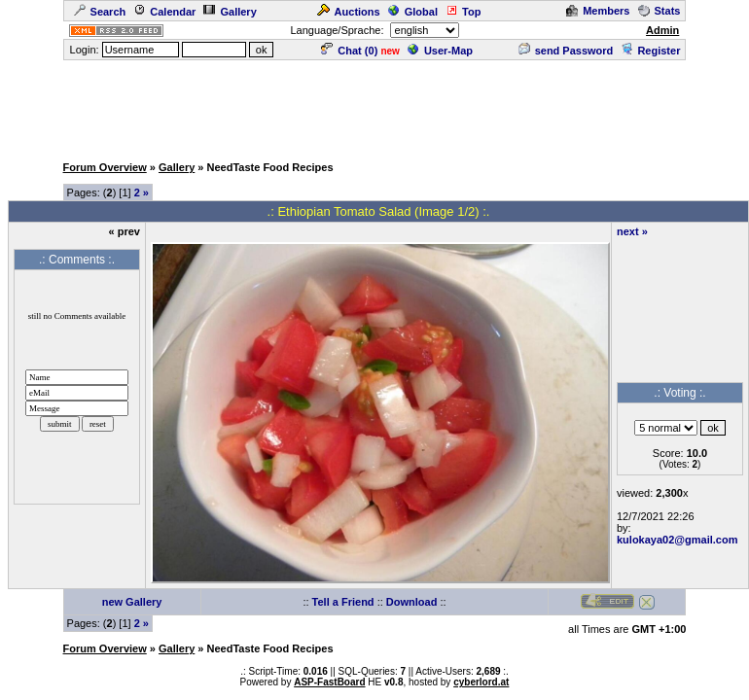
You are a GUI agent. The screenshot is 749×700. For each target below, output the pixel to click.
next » (632, 231)
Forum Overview (105, 167)
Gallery (230, 12)
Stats (660, 11)
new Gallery (132, 602)
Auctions (349, 12)
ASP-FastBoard (329, 682)
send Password (566, 51)
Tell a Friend (343, 602)
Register (650, 51)
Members (598, 11)
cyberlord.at (481, 682)
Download (412, 602)
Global (413, 12)
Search (100, 12)
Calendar (164, 12)
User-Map (440, 51)
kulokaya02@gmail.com (677, 540)
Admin (662, 30)
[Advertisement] (374, 106)
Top (463, 12)
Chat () (349, 51)
